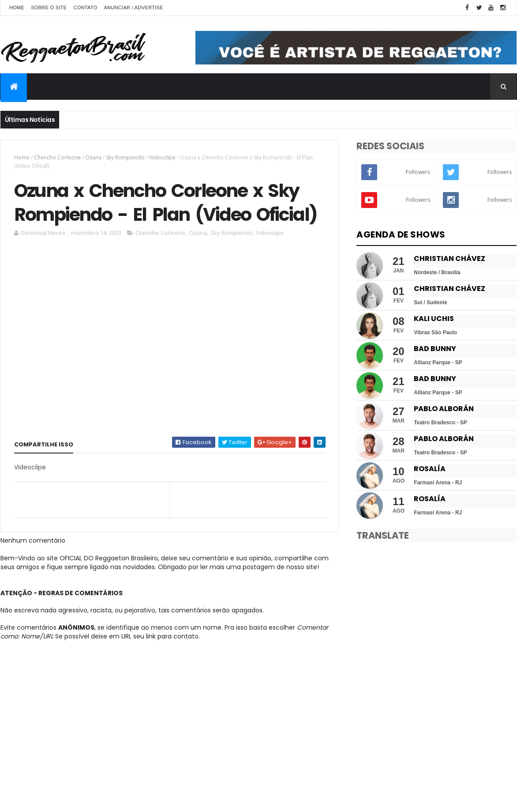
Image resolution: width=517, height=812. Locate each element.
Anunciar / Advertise (133, 8)
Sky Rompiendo (125, 157)
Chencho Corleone (57, 157)
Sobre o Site (49, 8)
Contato (85, 8)
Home (17, 8)
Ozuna (93, 157)
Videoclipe (162, 157)
